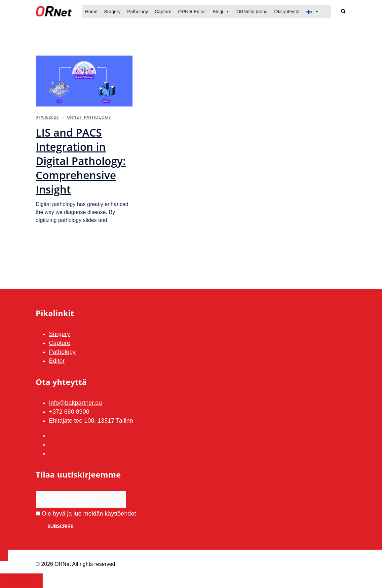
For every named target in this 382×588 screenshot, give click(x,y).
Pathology (138, 12)
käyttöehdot (120, 514)
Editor (57, 361)
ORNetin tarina (252, 12)
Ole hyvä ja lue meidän (86, 514)
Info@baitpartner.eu (76, 403)
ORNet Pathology (89, 117)
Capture (163, 12)
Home (91, 12)
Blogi (218, 12)
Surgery (112, 12)
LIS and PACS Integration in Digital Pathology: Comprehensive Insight (81, 161)
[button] (344, 12)
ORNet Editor (192, 12)
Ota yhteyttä (287, 12)
